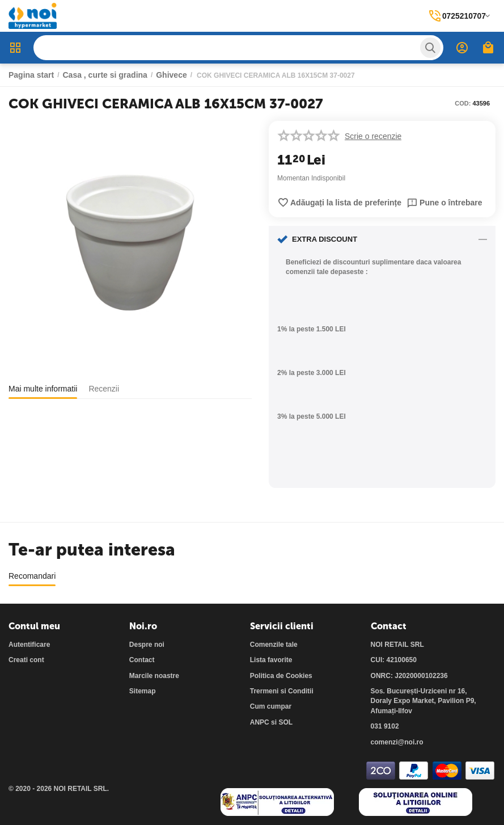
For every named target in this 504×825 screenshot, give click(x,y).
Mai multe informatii (43, 389)
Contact (142, 660)
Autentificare (29, 645)
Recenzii (104, 389)
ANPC (260, 722)
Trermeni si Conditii (282, 691)
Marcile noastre (154, 676)
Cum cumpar (271, 706)
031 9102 (385, 726)
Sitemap (143, 691)
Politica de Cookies (281, 676)
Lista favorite (271, 660)
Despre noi (147, 645)
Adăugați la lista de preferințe (339, 203)
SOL (285, 722)
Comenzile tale (274, 645)
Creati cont (26, 660)
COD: (463, 103)
